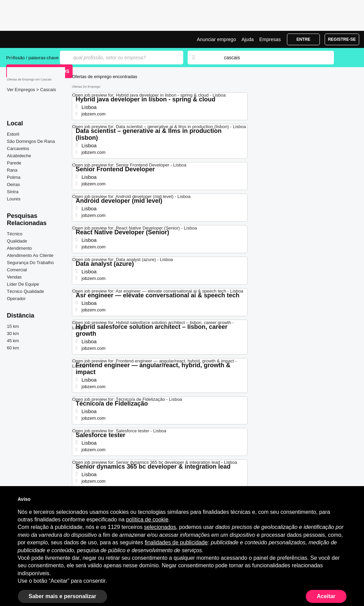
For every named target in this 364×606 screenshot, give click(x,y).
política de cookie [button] (147, 520)
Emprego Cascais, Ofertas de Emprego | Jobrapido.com (32, 39)
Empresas (270, 39)
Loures (14, 199)
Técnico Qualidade (25, 291)
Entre (304, 39)
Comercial (17, 270)
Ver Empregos (22, 90)
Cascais (48, 90)
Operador (16, 299)
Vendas (14, 277)
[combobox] (272, 58)
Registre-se (342, 39)
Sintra (13, 192)
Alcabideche (19, 156)
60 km (13, 348)
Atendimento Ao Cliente (30, 255)
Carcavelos (18, 149)
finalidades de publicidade (176, 542)
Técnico (15, 234)
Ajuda (248, 39)
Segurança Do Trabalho (30, 263)
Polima (14, 177)
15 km (13, 326)
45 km (13, 341)
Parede (14, 163)
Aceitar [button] (326, 596)
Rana (12, 170)
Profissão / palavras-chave (32, 58)
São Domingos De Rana (31, 141)
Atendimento (19, 248)
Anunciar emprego (216, 39)
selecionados (160, 527)
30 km (13, 333)
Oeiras (13, 184)
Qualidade (17, 241)
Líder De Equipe (23, 284)
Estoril (13, 134)
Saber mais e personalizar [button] (62, 596)
